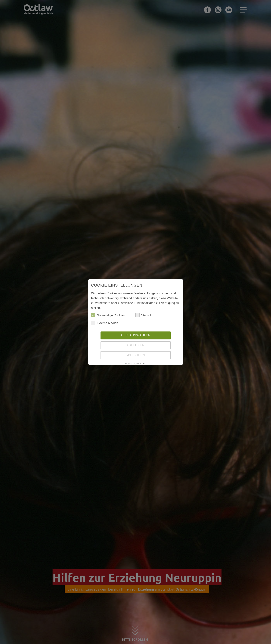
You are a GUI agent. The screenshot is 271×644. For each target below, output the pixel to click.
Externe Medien (105, 323)
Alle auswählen (135, 335)
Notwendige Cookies (108, 315)
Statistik (144, 315)
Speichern (135, 355)
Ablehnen (135, 345)
